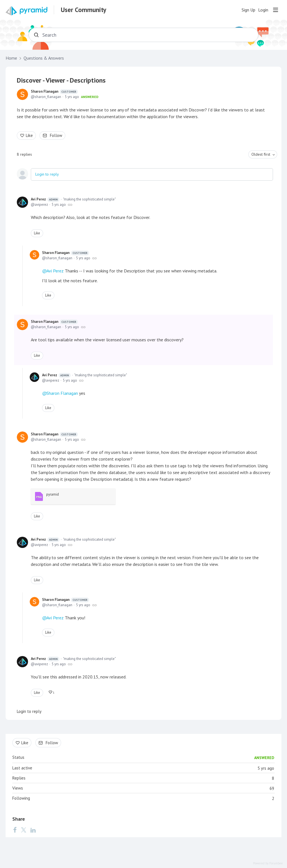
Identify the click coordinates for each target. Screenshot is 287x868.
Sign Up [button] (248, 10)
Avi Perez (45, 199)
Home (11, 58)
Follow (56, 135)
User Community (84, 10)
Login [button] (263, 10)
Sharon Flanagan (54, 92)
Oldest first (261, 154)
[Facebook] (15, 830)
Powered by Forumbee (268, 863)
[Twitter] (24, 830)
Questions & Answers (44, 58)
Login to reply (47, 174)
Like (29, 135)
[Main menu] (276, 10)
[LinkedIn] (33, 830)
